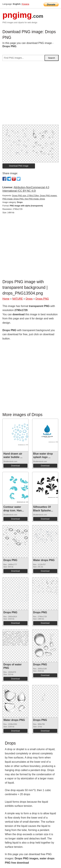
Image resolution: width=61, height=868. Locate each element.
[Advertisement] (30, 94)
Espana (26, 4)
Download (15, 466)
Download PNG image (19, 166)
